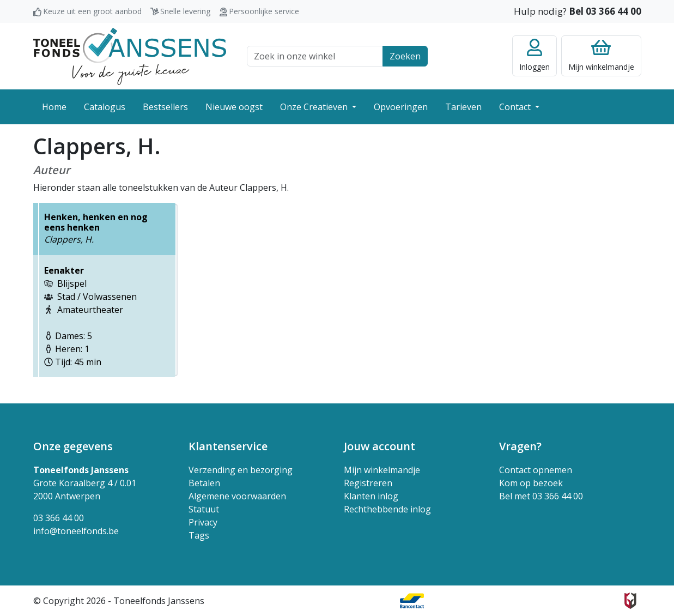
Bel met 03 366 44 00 (541, 496)
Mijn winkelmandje (382, 470)
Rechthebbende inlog (387, 509)
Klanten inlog (371, 496)
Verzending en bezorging (241, 470)
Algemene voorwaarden (237, 496)
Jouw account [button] (379, 446)
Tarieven (463, 107)
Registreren (368, 483)
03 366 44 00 (59, 518)
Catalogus (105, 107)
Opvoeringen (401, 107)
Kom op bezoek (531, 483)
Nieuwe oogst (234, 107)
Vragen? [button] (520, 446)
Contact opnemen (536, 470)
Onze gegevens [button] (73, 446)
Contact (516, 107)
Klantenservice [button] (228, 446)
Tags (199, 535)
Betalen (204, 483)
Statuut (204, 509)
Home (54, 107)
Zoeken (405, 56)
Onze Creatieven (315, 107)
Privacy (203, 522)
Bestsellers (165, 107)
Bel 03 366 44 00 (605, 11)
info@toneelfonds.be (76, 531)
